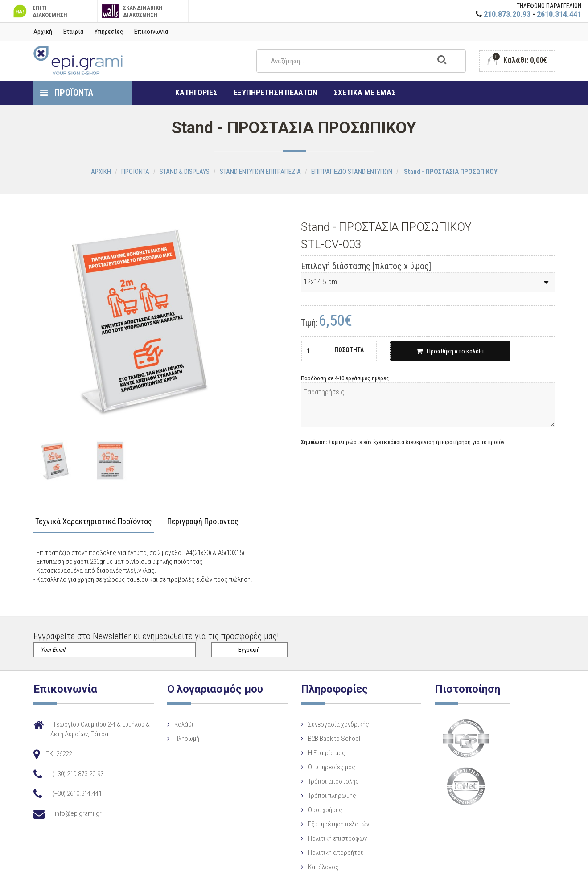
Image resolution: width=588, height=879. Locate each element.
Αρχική (43, 32)
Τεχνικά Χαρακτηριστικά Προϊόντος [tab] (94, 522)
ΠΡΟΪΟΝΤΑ (67, 93)
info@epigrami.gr (78, 813)
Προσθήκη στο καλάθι (450, 351)
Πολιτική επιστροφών (330, 838)
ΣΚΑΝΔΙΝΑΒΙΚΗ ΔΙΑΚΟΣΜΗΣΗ (133, 11)
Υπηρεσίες (109, 32)
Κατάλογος (316, 867)
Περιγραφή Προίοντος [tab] (203, 522)
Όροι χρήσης (318, 810)
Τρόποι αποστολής (326, 781)
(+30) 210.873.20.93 (78, 774)
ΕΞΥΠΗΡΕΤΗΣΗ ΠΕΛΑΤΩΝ (275, 92)
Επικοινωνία (151, 32)
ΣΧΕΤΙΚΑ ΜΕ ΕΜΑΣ (365, 92)
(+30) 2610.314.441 (77, 793)
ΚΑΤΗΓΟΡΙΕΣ (196, 92)
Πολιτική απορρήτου (329, 853)
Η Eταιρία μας (320, 753)
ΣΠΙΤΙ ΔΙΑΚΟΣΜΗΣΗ (39, 11)
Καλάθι (180, 724)
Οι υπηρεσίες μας (325, 767)
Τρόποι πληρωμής (325, 796)
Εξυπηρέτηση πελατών (331, 824)
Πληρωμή (183, 739)
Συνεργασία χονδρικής (331, 724)
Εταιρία (73, 32)
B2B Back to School (327, 739)
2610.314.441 (559, 14)
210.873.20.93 (507, 14)
